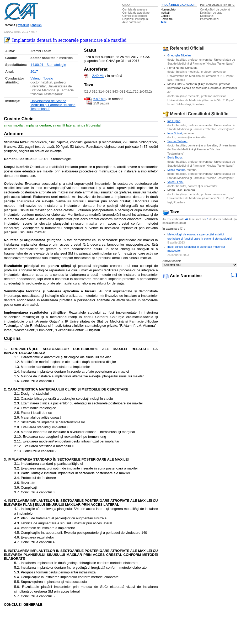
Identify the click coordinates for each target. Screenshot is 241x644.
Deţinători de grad (211, 13)
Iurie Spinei (175, 133)
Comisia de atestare (135, 9)
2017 (25, 32)
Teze (164, 22)
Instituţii (165, 13)
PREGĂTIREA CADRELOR (178, 5)
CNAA (127, 5)
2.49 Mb (98, 76)
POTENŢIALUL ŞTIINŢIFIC (217, 5)
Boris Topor (175, 157)
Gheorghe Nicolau (179, 55)
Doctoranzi (207, 16)
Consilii (165, 16)
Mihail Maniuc (176, 170)
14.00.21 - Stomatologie (48, 65)
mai (33, 32)
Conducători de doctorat (215, 9)
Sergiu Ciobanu (177, 141)
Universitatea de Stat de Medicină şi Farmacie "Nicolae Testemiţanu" (53, 105)
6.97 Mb (99, 99)
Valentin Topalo (42, 78)
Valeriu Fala (175, 182)
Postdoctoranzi (209, 19)
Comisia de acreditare (136, 13)
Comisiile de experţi (135, 16)
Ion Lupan (174, 121)
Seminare (167, 19)
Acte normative (132, 22)
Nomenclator (169, 9)
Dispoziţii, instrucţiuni (136, 19)
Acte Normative (182, 276)
